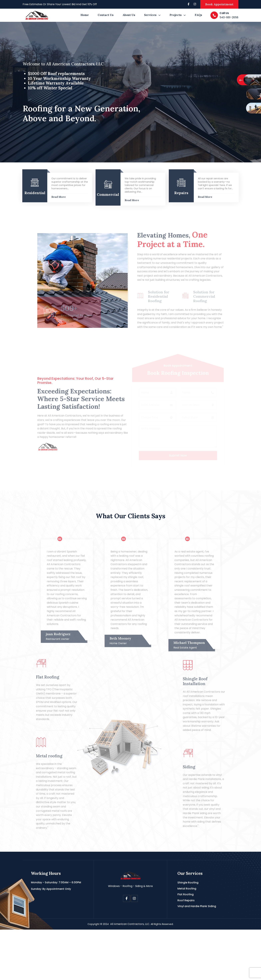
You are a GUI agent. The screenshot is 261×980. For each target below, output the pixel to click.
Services (150, 15)
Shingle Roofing (188, 933)
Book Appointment (219, 4)
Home (85, 15)
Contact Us (106, 15)
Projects (176, 15)
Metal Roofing (187, 939)
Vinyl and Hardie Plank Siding (197, 957)
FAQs (198, 15)
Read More (59, 239)
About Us (129, 15)
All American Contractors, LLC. (130, 975)
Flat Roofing (186, 945)
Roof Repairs (186, 951)
